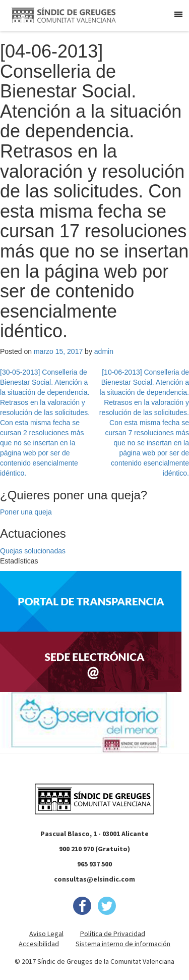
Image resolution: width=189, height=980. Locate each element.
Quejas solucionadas (33, 551)
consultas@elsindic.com (94, 879)
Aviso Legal (46, 934)
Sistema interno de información (123, 944)
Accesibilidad (39, 944)
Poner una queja (26, 512)
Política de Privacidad (113, 934)
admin (104, 351)
